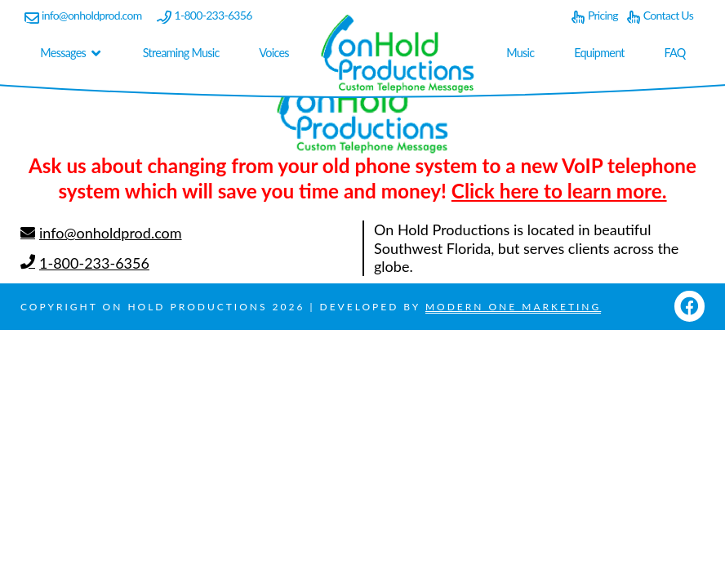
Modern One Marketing (513, 307)
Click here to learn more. (559, 191)
